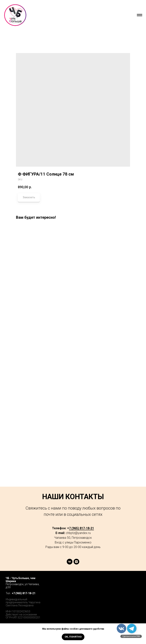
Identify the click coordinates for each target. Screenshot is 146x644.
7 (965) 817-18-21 (81, 528)
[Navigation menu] (140, 15)
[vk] (70, 563)
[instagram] (76, 563)
